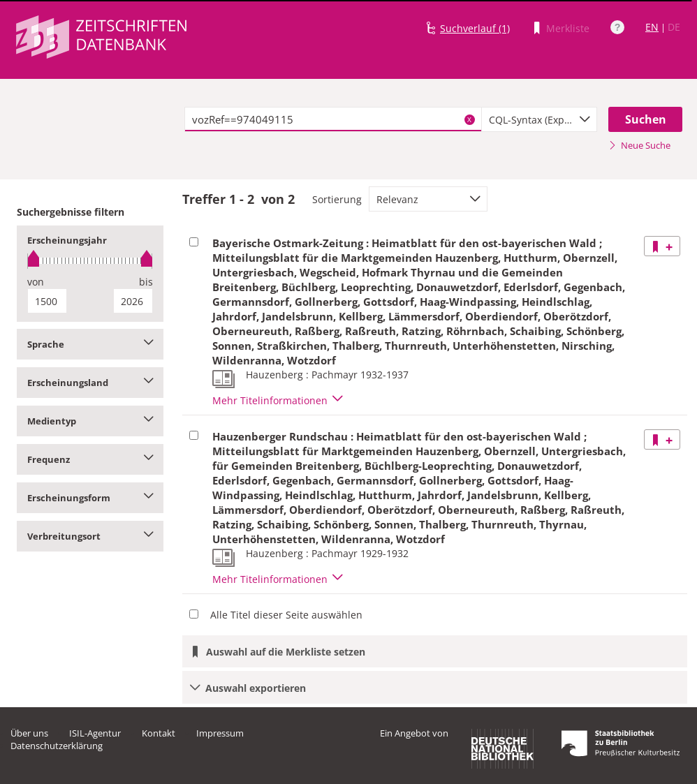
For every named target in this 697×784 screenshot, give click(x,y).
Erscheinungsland (90, 383)
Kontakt (159, 733)
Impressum (220, 733)
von (36, 282)
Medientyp (90, 421)
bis (146, 282)
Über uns (29, 733)
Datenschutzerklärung (57, 746)
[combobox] (540, 119)
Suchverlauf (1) (475, 28)
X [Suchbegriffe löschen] (469, 119)
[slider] (90, 261)
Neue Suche (639, 145)
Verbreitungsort (90, 536)
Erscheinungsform (90, 498)
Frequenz (90, 459)
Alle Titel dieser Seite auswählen (286, 615)
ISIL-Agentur (95, 733)
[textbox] (333, 119)
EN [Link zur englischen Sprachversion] (652, 27)
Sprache (90, 344)
